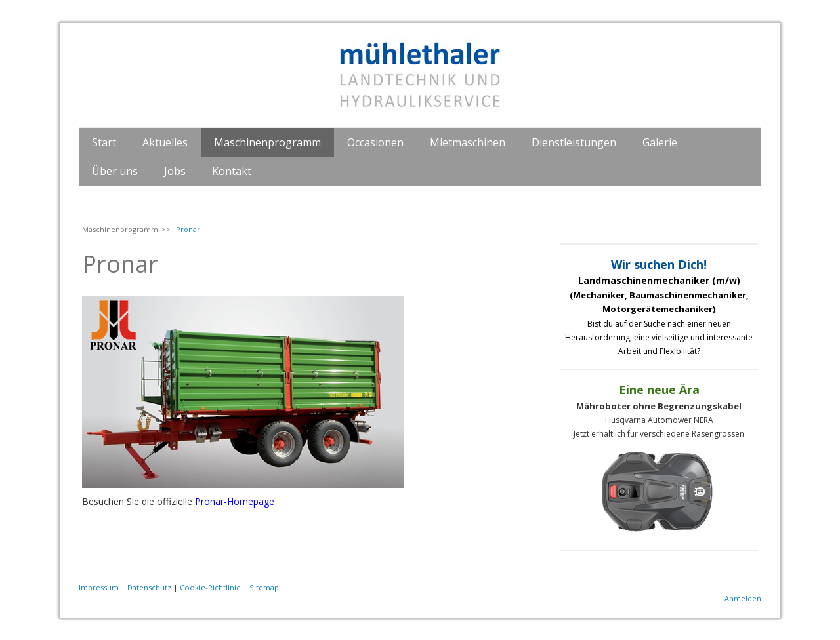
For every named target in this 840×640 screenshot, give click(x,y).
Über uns (115, 171)
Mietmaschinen (468, 142)
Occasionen (375, 142)
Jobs (175, 171)
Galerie (660, 142)
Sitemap (264, 587)
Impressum (99, 587)
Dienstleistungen (574, 142)
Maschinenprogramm (267, 142)
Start (104, 142)
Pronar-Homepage (235, 501)
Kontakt (232, 171)
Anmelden (743, 598)
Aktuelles (165, 142)
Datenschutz (149, 587)
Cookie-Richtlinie (210, 587)
